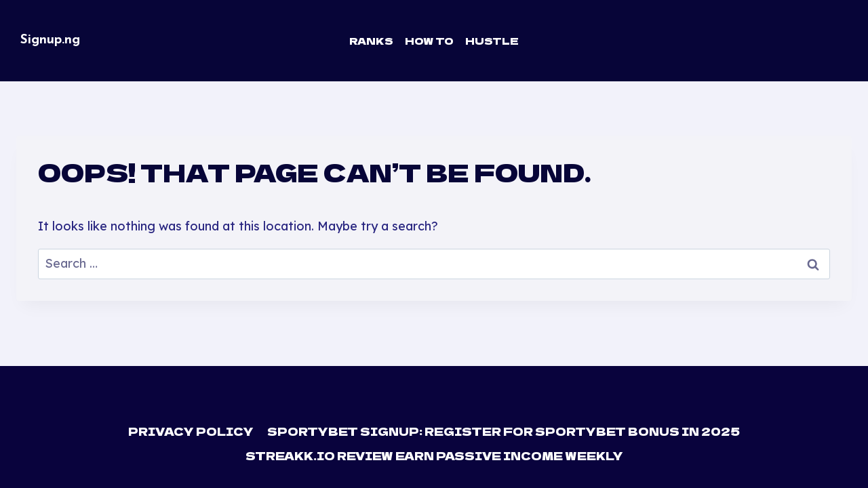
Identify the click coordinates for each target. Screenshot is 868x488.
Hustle (492, 41)
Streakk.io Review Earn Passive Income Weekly (434, 455)
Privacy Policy (192, 431)
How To (429, 41)
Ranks (371, 41)
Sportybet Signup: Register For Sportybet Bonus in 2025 (504, 431)
